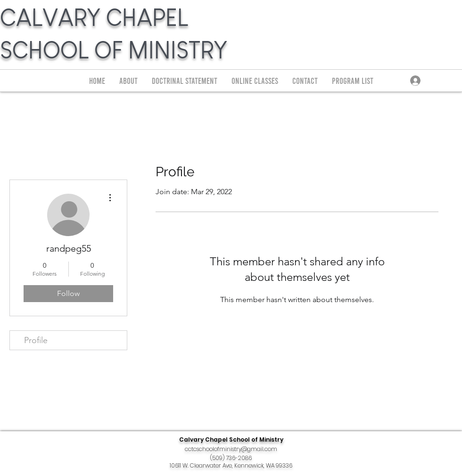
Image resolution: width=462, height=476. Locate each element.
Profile (36, 340)
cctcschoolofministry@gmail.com (231, 449)
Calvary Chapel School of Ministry (231, 439)
